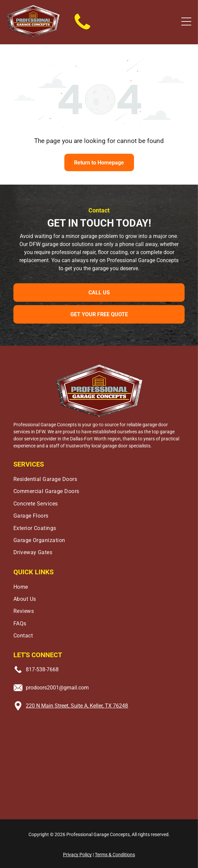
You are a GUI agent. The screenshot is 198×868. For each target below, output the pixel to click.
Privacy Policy (77, 855)
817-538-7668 (42, 669)
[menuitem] (99, 478)
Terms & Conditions (115, 855)
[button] (186, 21)
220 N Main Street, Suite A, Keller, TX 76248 (77, 706)
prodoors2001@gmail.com (57, 688)
